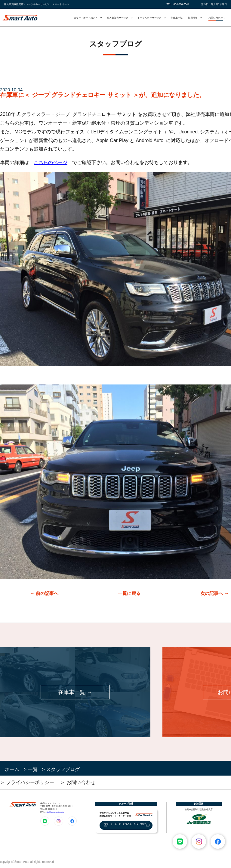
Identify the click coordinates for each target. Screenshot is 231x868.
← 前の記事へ (44, 593)
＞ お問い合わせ (78, 782)
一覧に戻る (129, 593)
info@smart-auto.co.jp (55, 812)
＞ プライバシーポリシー (27, 782)
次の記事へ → (214, 593)
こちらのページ (51, 162)
